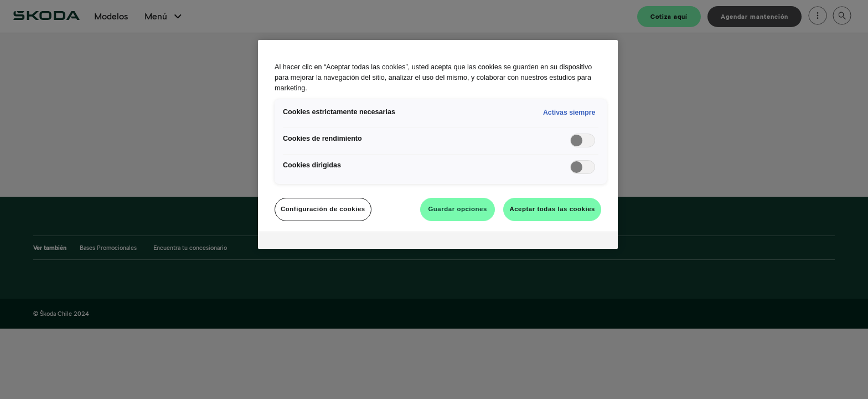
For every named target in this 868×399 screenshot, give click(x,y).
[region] (438, 144)
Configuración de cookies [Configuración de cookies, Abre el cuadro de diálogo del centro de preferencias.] (323, 209)
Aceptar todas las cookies (552, 209)
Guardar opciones (457, 209)
